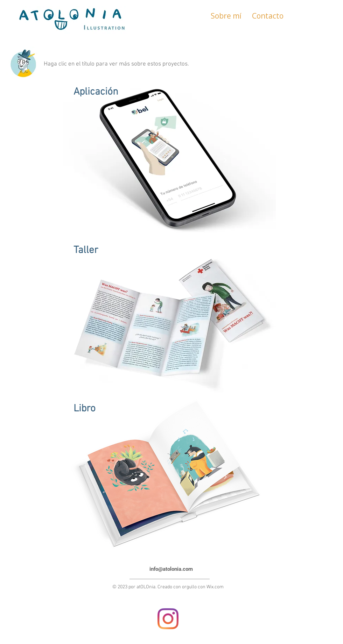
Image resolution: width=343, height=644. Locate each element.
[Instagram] (168, 619)
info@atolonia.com (171, 569)
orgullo (189, 587)
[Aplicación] (153, 92)
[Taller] (153, 251)
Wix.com (215, 587)
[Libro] (153, 409)
